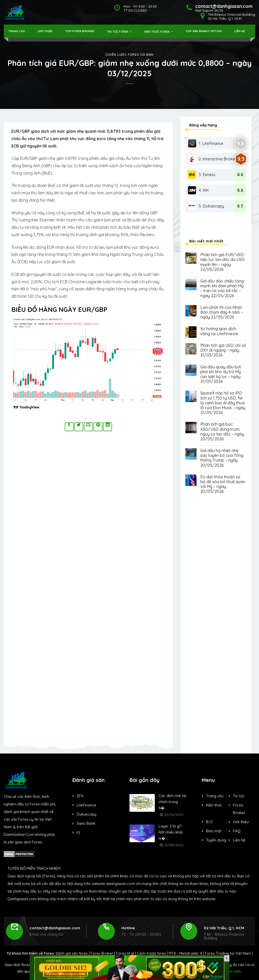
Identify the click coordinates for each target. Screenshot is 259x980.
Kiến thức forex (159, 32)
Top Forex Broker (80, 31)
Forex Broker (102, 953)
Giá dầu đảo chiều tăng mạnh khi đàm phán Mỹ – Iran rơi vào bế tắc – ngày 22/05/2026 (222, 288)
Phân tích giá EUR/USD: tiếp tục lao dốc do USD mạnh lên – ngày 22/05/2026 (222, 262)
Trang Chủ (17, 31)
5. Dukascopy (206, 206)
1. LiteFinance (206, 143)
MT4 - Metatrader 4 (185, 953)
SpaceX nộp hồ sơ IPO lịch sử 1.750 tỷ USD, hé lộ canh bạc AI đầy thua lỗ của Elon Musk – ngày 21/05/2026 (223, 403)
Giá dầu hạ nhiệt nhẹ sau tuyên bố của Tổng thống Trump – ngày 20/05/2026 (222, 458)
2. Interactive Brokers (213, 159)
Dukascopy (87, 814)
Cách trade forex (151, 953)
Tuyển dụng (216, 840)
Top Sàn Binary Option (204, 31)
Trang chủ (215, 796)
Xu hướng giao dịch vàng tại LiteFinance (219, 331)
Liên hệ (240, 31)
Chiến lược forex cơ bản (129, 54)
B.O (209, 822)
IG (78, 832)
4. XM (198, 190)
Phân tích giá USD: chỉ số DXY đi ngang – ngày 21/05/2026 (223, 350)
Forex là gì (125, 953)
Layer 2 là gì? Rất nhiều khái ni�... (171, 832)
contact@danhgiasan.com (55, 928)
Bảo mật (214, 831)
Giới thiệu (45, 31)
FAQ (237, 831)
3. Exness (202, 175)
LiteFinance (87, 805)
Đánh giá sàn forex (72, 953)
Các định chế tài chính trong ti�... (172, 802)
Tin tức (239, 796)
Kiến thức (214, 805)
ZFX (80, 796)
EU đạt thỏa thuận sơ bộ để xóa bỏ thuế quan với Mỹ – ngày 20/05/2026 (223, 484)
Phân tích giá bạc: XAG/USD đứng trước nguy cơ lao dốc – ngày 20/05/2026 (222, 432)
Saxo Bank (86, 823)
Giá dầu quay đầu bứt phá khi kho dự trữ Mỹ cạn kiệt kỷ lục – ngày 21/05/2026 (221, 374)
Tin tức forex (119, 32)
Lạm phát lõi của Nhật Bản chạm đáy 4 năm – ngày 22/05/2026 (222, 312)
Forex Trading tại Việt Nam (228, 953)
